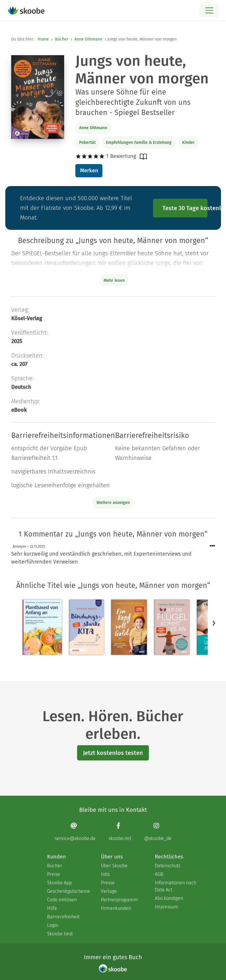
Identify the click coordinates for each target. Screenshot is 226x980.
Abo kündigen (169, 898)
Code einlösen (62, 900)
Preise (54, 874)
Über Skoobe (114, 866)
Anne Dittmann (88, 39)
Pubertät (87, 142)
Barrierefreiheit (63, 917)
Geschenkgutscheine (68, 891)
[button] (214, 623)
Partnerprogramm (119, 900)
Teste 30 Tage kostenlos (185, 208)
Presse (108, 883)
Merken (89, 171)
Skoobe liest (60, 934)
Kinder (188, 142)
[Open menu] (209, 10)
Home (43, 39)
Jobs (105, 874)
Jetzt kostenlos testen (113, 753)
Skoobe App (59, 883)
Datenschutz (168, 866)
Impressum (167, 907)
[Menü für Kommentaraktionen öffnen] (212, 546)
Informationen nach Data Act (176, 886)
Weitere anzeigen (113, 503)
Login (53, 925)
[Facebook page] (120, 832)
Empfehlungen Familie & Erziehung (139, 142)
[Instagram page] (158, 832)
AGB (159, 874)
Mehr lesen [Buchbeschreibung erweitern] (114, 280)
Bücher (62, 39)
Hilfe (52, 908)
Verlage (109, 891)
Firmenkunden (116, 908)
